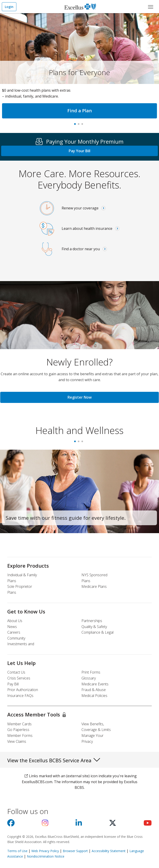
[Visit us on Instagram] (45, 824)
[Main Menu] (151, 7)
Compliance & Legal (97, 632)
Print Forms (91, 672)
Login (9, 7)
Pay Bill (13, 684)
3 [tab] (83, 443)
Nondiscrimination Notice (46, 856)
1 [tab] (76, 443)
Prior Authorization (23, 690)
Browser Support (75, 851)
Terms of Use (17, 851)
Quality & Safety (94, 627)
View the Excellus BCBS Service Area (54, 760)
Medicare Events (95, 684)
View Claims (17, 741)
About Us (15, 621)
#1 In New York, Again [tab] (80, 125)
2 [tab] (80, 443)
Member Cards (19, 724)
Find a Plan (80, 111)
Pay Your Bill (79, 151)
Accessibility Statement (109, 851)
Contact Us (16, 672)
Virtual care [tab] (83, 125)
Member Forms (20, 736)
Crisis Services (19, 678)
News (12, 627)
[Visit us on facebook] (11, 824)
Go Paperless (18, 730)
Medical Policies (94, 696)
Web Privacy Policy (45, 851)
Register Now (80, 397)
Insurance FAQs (20, 696)
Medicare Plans (94, 586)
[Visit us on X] (113, 824)
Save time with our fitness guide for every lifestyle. (66, 518)
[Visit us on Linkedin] (79, 824)
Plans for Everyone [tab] (76, 125)
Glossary (89, 678)
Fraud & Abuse (94, 690)
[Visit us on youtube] (148, 824)
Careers (14, 632)
